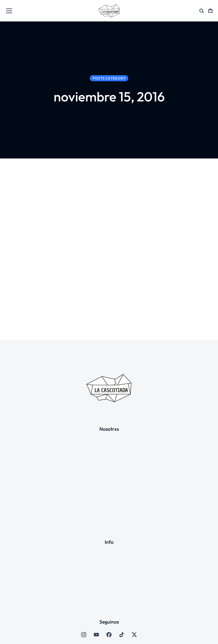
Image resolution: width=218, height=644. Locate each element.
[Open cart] (210, 11)
